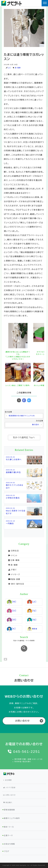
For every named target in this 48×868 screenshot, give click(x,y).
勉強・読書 (14, 579)
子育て (13, 570)
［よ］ (9, 68)
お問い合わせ (23, 721)
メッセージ (14, 574)
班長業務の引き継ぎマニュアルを (22, 416)
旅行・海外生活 (16, 584)
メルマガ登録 (9, 788)
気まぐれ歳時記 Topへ (24, 437)
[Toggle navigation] (45, 3)
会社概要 (7, 780)
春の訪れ (36, 425)
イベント (13, 556)
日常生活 (14, 551)
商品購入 (8, 803)
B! (29, 400)
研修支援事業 (9, 810)
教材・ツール (9, 827)
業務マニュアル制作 (12, 818)
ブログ (7, 851)
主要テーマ (8, 836)
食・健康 (18, 68)
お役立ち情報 (9, 844)
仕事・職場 (14, 560)
